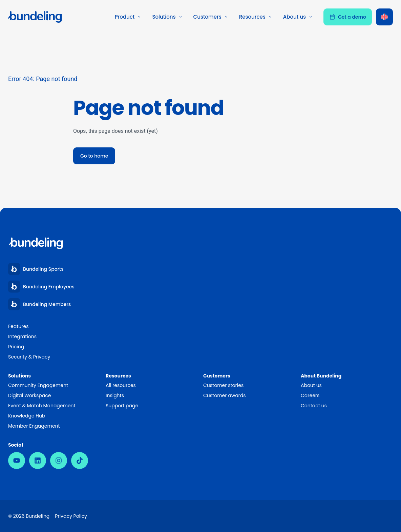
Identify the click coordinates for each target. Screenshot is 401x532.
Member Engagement (34, 426)
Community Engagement (38, 385)
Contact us (314, 406)
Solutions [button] (167, 17)
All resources (121, 385)
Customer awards (225, 395)
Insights (115, 395)
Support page (122, 406)
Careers (310, 395)
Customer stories (223, 385)
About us (311, 385)
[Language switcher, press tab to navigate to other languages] (384, 17)
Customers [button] (211, 17)
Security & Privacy (29, 357)
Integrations (22, 336)
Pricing (16, 347)
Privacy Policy (71, 516)
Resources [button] (256, 17)
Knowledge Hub (27, 416)
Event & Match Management (42, 406)
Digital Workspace (29, 395)
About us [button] (298, 17)
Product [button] (128, 17)
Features (18, 326)
